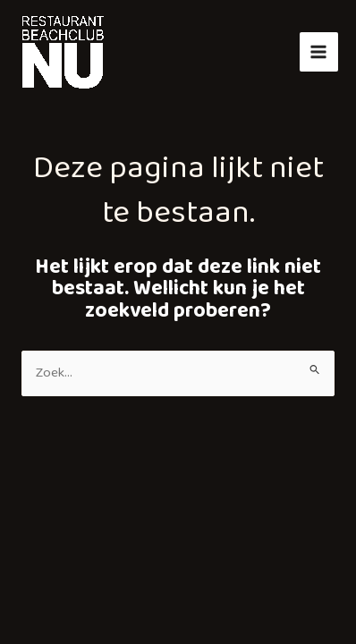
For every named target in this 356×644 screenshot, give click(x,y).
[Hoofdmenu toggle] (319, 51)
